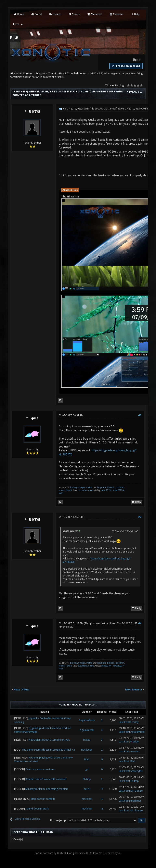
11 (102, 789)
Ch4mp (87, 779)
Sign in (137, 60)
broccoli (111, 487)
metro (89, 487)
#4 (140, 623)
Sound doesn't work (37, 809)
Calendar (116, 14)
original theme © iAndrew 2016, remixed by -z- (95, 853)
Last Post (124, 722)
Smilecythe (137, 771)
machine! (87, 799)
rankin (62, 490)
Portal (36, 14)
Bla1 (87, 759)
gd (87, 769)
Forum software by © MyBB (50, 853)
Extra (16, 24)
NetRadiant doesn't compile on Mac (49, 740)
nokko (87, 740)
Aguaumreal (87, 730)
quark (91, 490)
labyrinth (101, 487)
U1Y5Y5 (34, 112)
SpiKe (34, 418)
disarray (73, 487)
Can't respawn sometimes (40, 769)
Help (135, 14)
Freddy (134, 722)
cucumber (83, 490)
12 (102, 799)
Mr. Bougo (137, 791)
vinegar (82, 487)
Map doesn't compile (43, 799)
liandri (69, 490)
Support (40, 74)
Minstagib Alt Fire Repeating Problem (47, 789)
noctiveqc (87, 750)
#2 (140, 415)
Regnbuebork (87, 720)
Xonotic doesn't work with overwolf (46, 779)
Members (95, 14)
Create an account (126, 66)
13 (102, 809)
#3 (140, 517)
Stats (61, 493)
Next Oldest (22, 690)
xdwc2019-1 (107, 490)
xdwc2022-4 (119, 490)
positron (120, 487)
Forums (55, 14)
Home (18, 14)
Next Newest (134, 690)
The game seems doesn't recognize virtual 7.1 (48, 750)
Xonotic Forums (23, 74)
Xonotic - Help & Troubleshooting (67, 74)
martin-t (135, 752)
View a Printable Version (27, 819)
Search (74, 14)
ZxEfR (87, 789)
